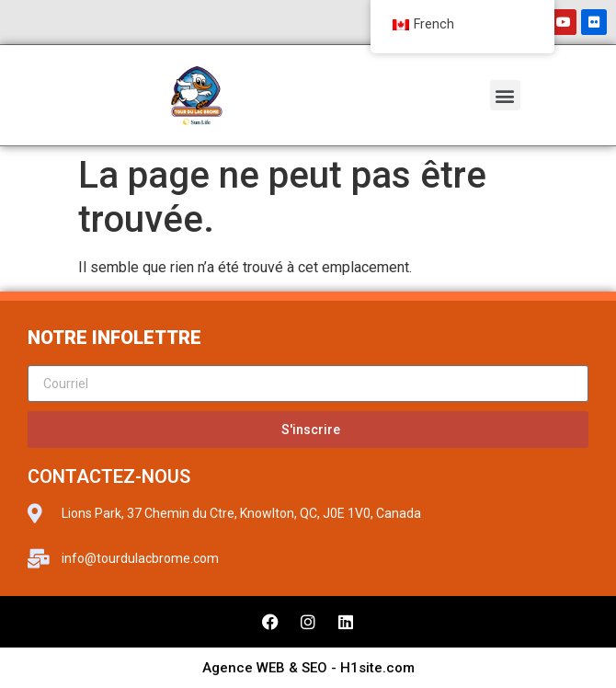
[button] (505, 95)
